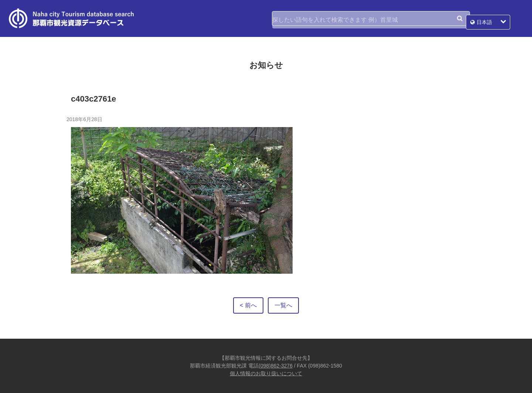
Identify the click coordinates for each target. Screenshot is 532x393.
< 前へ (248, 305)
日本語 (497, 18)
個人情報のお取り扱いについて (266, 373)
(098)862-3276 (276, 366)
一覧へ (283, 305)
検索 (460, 18)
